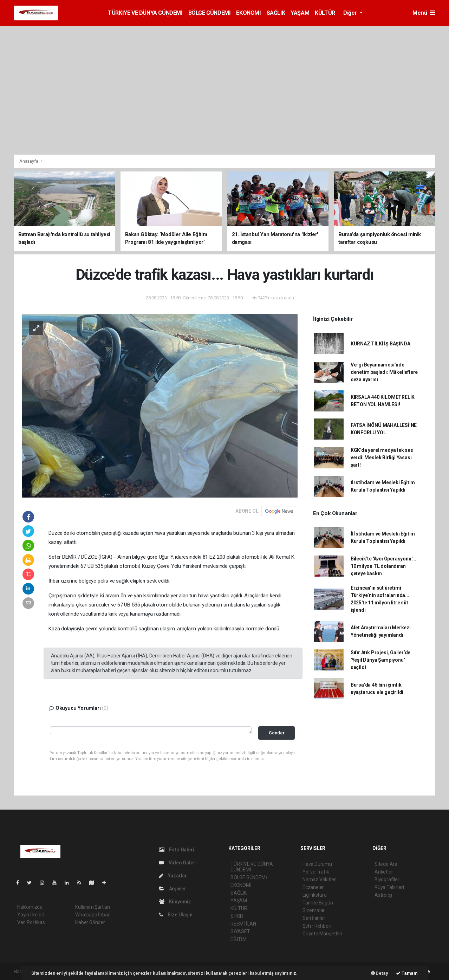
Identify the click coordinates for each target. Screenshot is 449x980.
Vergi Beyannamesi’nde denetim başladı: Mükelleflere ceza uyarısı (384, 372)
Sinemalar (314, 910)
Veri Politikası (31, 922)
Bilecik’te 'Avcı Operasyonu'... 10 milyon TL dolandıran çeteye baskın (383, 566)
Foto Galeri (177, 850)
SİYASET (240, 932)
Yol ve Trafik (316, 872)
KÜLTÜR (325, 13)
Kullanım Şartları (93, 907)
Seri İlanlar (314, 918)
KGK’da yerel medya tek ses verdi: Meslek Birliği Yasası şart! (382, 457)
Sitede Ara (386, 864)
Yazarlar (173, 876)
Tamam (407, 973)
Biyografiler (387, 880)
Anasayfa (29, 161)
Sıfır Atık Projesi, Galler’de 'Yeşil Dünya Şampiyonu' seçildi (380, 660)
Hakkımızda (30, 907)
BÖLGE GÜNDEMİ (210, 13)
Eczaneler (313, 887)
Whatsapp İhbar (92, 915)
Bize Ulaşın (176, 915)
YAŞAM (300, 13)
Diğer (351, 13)
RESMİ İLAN (243, 924)
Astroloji (383, 895)
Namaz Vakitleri (320, 880)
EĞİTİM (239, 939)
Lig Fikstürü (315, 895)
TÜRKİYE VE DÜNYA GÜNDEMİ (145, 13)
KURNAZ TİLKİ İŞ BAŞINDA (380, 344)
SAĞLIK (276, 13)
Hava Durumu (317, 864)
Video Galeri (178, 863)
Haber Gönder (90, 922)
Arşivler (173, 889)
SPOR (237, 916)
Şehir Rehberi (317, 926)
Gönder (277, 733)
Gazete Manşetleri (322, 934)
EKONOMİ (248, 13)
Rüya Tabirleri (389, 887)
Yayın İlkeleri (31, 915)
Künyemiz (175, 902)
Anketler (384, 872)
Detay (380, 973)
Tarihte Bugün (318, 903)
